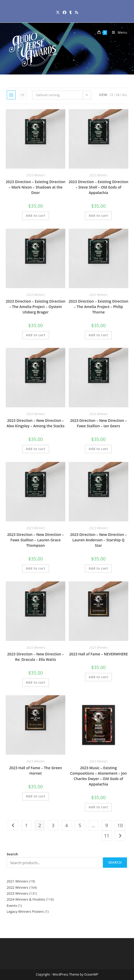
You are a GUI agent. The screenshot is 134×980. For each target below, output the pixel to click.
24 (118, 95)
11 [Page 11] (107, 836)
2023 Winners (35, 175)
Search (12, 854)
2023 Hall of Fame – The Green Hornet (36, 770)
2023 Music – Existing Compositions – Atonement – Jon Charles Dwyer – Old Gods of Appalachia (98, 776)
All (125, 95)
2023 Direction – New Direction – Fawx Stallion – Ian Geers (98, 423)
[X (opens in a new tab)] (58, 12)
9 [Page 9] (107, 825)
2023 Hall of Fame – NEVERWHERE (98, 654)
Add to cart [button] (36, 216)
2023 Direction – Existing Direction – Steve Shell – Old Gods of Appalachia (98, 187)
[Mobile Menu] (118, 32)
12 (111, 95)
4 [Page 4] (66, 825)
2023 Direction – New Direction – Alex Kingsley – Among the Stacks (35, 423)
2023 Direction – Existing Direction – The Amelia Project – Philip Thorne (98, 307)
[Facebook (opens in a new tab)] (65, 12)
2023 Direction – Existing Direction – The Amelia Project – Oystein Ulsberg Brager (36, 307)
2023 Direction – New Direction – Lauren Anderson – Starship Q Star (98, 540)
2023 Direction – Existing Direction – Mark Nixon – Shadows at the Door (36, 187)
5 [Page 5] (80, 825)
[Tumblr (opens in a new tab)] (71, 12)
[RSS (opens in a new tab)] (76, 12)
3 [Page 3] (53, 825)
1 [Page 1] (26, 825)
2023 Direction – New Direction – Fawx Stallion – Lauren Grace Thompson (36, 540)
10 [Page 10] (120, 825)
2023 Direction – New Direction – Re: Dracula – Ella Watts (36, 657)
